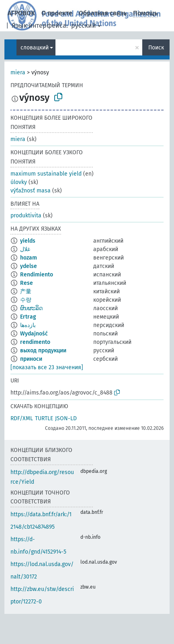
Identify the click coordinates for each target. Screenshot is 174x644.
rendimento (35, 342)
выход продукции (43, 351)
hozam (29, 258)
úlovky (19, 182)
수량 (26, 300)
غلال (25, 249)
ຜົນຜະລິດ (31, 308)
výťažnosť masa (31, 191)
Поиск (156, 48)
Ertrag (28, 317)
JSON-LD (66, 418)
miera (18, 73)
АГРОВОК (21, 13)
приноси (31, 359)
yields (28, 241)
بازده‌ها (28, 325)
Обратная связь (103, 13)
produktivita (26, 216)
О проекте (57, 13)
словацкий (35, 48)
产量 (26, 291)
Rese (27, 283)
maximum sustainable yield (46, 174)
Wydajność (34, 334)
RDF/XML (22, 418)
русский (84, 26)
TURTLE (44, 418)
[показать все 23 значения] (47, 367)
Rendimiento (37, 275)
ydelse (29, 266)
